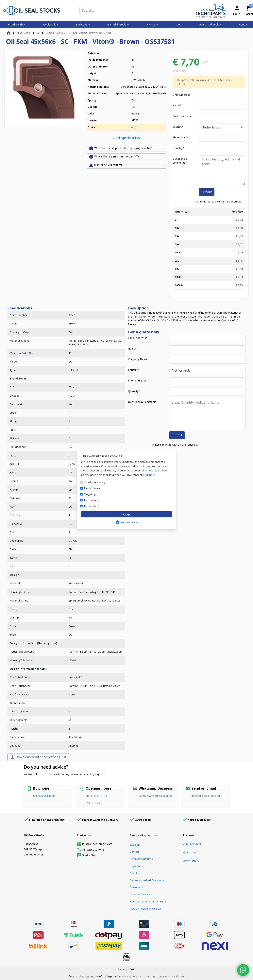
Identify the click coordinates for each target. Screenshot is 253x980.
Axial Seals (51, 24)
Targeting (90, 494)
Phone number (182, 137)
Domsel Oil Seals (211, 24)
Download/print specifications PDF (38, 757)
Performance (92, 488)
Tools (179, 24)
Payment (135, 866)
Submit (207, 192)
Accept (126, 514)
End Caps (83, 24)
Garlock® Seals (118, 24)
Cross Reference (140, 894)
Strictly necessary (95, 482)
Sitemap (135, 845)
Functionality (92, 500)
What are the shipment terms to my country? (120, 148)
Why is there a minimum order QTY (114, 157)
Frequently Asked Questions (147, 880)
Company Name (182, 116)
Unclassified (92, 506)
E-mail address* (182, 95)
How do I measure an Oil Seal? (148, 901)
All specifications (126, 138)
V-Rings (152, 24)
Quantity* (178, 148)
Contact (244, 24)
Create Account (192, 844)
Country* (178, 127)
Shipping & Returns (141, 859)
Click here (148, 470)
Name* (177, 105)
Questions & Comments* (180, 161)
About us (135, 873)
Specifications (20, 308)
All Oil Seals (17, 24)
